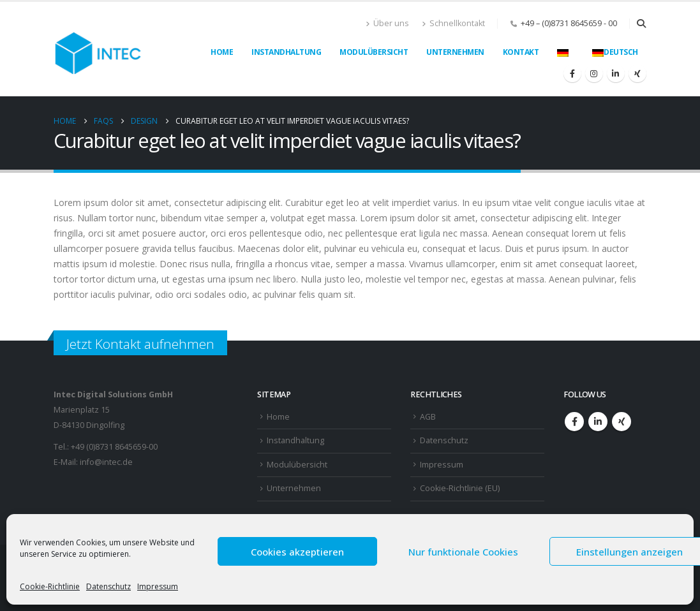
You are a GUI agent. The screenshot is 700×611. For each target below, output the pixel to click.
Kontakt (521, 52)
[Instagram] (594, 73)
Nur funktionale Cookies (463, 552)
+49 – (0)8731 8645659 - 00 (569, 23)
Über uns (387, 23)
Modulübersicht (374, 52)
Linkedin (598, 422)
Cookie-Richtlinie (50, 586)
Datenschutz (108, 586)
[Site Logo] (98, 49)
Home (222, 52)
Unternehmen (455, 52)
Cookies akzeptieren (297, 552)
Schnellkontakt (453, 23)
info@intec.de (106, 462)
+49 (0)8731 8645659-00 (114, 447)
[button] (642, 24)
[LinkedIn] (616, 73)
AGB (428, 417)
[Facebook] (572, 73)
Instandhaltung (286, 52)
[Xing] (637, 73)
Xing (622, 422)
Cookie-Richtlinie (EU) (460, 488)
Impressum (158, 586)
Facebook (574, 422)
